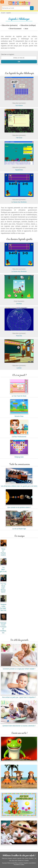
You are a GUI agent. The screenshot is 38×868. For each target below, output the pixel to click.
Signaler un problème (30, 863)
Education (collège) (28, 25)
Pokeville (19, 333)
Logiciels (9, 13)
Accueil (3, 13)
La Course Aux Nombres (19, 199)
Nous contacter (19, 863)
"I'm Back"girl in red (4, 568)
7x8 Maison (19, 103)
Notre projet (11, 863)
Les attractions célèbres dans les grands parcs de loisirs (19, 485)
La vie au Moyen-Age (19, 528)
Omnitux (19, 301)
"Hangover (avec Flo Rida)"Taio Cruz (4, 606)
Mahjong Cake (19, 456)
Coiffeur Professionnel (19, 436)
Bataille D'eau (19, 415)
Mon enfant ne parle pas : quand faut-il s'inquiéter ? (19, 696)
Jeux (26, 29)
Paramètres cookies (19, 865)
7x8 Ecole (19, 135)
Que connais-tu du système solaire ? (19, 506)
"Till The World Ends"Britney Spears (4, 587)
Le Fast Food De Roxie (19, 395)
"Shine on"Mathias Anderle (4, 551)
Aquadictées (19, 167)
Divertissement (16, 29)
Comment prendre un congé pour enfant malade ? (19, 668)
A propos (5, 863)
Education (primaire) (10, 25)
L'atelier (19, 365)
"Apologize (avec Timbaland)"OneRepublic (4, 627)
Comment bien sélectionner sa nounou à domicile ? (19, 725)
